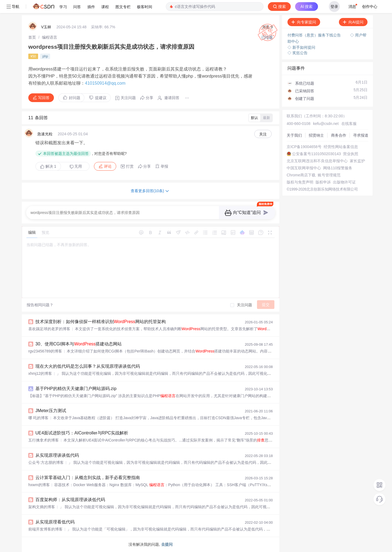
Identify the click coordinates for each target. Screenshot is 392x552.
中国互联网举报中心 (304, 168)
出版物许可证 (344, 182)
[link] (32, 37)
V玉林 (46, 27)
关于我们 (294, 135)
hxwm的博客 (39, 485)
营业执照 (351, 154)
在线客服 (349, 124)
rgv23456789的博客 (45, 351)
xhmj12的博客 (40, 373)
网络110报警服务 (338, 168)
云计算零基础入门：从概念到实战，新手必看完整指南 (88, 478)
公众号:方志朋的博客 (46, 462)
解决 (48, 166)
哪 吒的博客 (38, 418)
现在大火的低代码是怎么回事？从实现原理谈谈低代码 (88, 366)
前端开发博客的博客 (45, 529)
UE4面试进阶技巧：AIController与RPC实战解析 (82, 433)
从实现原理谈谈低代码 (57, 455)
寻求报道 (361, 135)
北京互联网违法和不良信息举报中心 (317, 161)
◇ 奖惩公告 (298, 53)
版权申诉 (323, 182)
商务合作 (339, 135)
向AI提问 (353, 22)
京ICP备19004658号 (304, 147)
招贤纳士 (316, 135)
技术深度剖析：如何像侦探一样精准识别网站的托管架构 (101, 322)
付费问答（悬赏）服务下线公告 (315, 35)
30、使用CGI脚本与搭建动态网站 (79, 344)
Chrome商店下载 (301, 175)
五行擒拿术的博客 (44, 440)
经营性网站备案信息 (341, 147)
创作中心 (370, 7)
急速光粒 (45, 134)
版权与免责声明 (300, 182)
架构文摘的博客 (42, 507)
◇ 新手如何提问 (301, 47)
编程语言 (50, 37)
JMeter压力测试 (51, 411)
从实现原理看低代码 (55, 522)
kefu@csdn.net (326, 124)
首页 (32, 37)
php (45, 56)
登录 (334, 7)
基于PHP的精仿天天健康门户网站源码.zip (76, 389)
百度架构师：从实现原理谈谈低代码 (70, 500)
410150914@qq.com (105, 83)
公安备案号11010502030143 (316, 154)
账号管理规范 (329, 175)
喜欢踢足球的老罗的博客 (49, 329)
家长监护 (357, 161)
